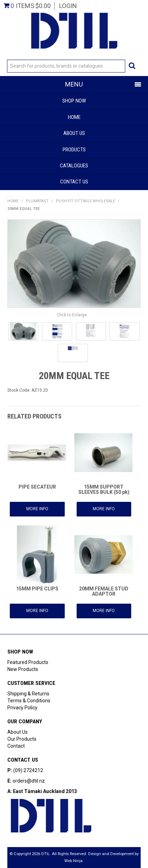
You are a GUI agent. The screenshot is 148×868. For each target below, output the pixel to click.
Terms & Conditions (29, 701)
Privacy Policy (22, 708)
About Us (74, 133)
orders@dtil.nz (29, 781)
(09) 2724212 (28, 770)
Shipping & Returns (28, 694)
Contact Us (74, 182)
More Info (37, 509)
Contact (16, 746)
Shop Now (74, 101)
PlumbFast (37, 201)
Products (74, 150)
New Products (23, 669)
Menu (74, 84)
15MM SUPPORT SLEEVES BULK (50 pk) (104, 489)
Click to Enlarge (72, 315)
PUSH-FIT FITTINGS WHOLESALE (86, 201)
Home (74, 117)
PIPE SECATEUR (37, 487)
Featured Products (28, 662)
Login (68, 6)
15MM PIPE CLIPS (37, 589)
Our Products (22, 739)
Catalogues (74, 166)
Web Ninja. (74, 861)
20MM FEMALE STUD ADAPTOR (104, 591)
